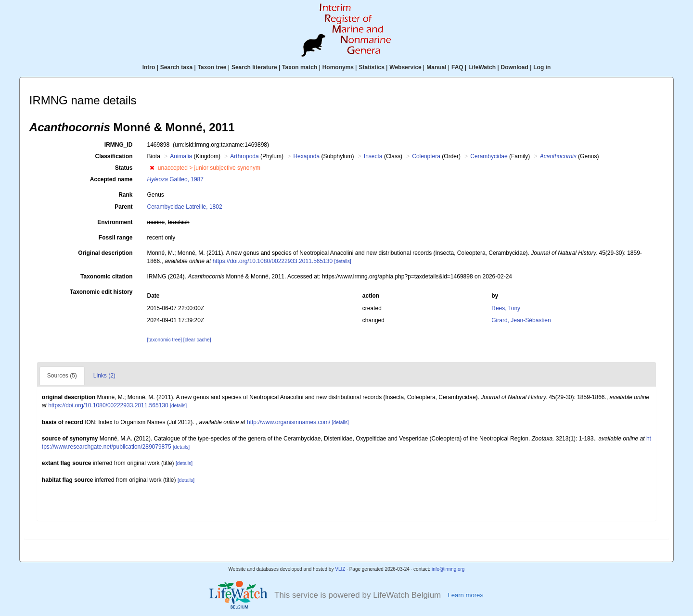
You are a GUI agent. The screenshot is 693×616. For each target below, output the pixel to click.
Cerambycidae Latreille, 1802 (185, 207)
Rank (125, 195)
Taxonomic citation (106, 277)
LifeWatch (482, 67)
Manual (436, 67)
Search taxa (176, 67)
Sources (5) (62, 376)
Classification (114, 156)
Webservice (405, 67)
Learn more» (465, 595)
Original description (105, 253)
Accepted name (111, 179)
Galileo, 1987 (175, 179)
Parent (123, 207)
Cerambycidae (489, 156)
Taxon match (300, 67)
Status (124, 168)
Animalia (181, 156)
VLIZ (340, 569)
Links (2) (104, 376)
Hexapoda (306, 156)
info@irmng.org (448, 569)
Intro (149, 67)
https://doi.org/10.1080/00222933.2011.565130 (273, 261)
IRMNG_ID (119, 145)
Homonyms (338, 67)
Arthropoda (244, 156)
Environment (115, 222)
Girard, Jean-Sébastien (521, 320)
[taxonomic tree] (165, 340)
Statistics (371, 67)
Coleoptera (426, 156)
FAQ (457, 67)
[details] (343, 261)
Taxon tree (212, 67)
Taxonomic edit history (101, 292)
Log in (542, 67)
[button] (152, 168)
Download (515, 67)
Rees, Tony (506, 308)
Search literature (254, 67)
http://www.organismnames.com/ (289, 422)
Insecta (373, 156)
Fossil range (116, 238)
